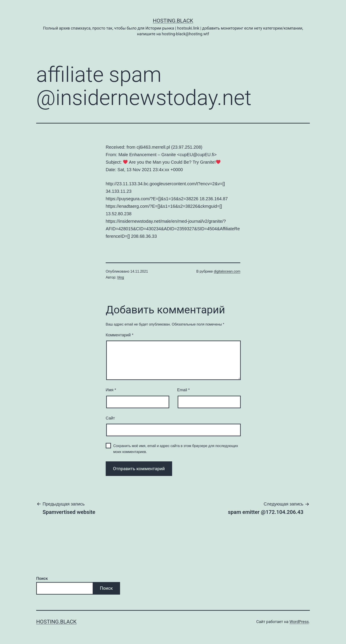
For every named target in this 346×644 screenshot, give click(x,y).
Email (183, 390)
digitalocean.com (227, 271)
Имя (111, 390)
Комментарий (119, 335)
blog (121, 277)
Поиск (42, 578)
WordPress (299, 622)
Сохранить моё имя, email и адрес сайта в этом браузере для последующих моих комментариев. (176, 449)
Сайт (110, 418)
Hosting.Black (173, 21)
